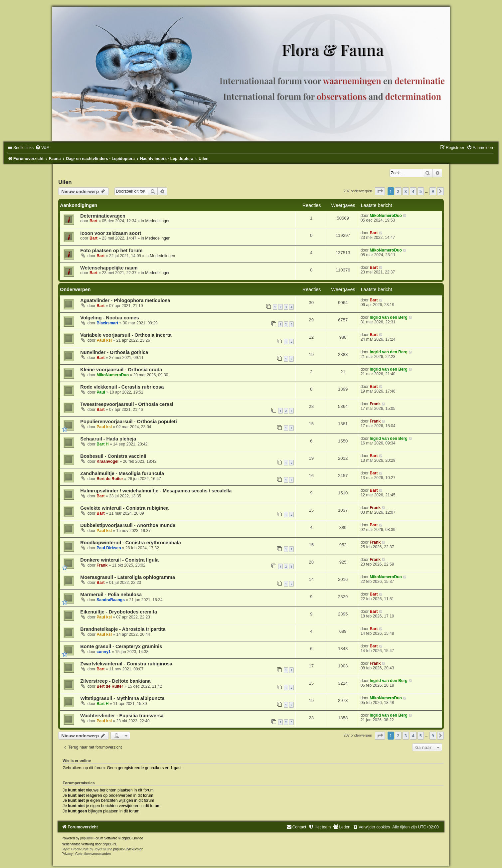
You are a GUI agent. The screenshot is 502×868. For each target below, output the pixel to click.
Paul (101, 392)
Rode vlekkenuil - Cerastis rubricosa (122, 387)
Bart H (102, 444)
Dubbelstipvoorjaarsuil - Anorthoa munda (128, 525)
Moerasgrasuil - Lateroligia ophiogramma (128, 577)
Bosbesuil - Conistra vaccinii (113, 456)
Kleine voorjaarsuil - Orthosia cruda (121, 370)
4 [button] (413, 191)
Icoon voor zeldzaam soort (111, 233)
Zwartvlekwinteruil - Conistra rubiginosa (126, 664)
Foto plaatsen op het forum (111, 251)
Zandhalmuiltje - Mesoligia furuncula (122, 473)
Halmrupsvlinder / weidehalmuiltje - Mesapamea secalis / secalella (156, 491)
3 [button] (406, 191)
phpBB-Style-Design (128, 849)
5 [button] (421, 191)
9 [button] (433, 191)
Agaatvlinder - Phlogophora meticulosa (125, 300)
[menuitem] (42, 148)
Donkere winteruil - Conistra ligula (119, 560)
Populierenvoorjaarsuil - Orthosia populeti (128, 422)
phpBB (85, 838)
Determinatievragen (103, 216)
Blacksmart (107, 323)
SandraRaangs (111, 600)
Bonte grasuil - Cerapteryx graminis (121, 646)
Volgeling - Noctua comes (109, 318)
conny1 (103, 652)
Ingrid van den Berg (389, 317)
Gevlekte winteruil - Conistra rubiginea (124, 508)
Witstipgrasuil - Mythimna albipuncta (122, 698)
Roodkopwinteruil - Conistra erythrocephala (130, 543)
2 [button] (398, 191)
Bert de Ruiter (110, 479)
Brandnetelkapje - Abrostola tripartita (123, 629)
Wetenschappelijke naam (109, 268)
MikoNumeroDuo (386, 216)
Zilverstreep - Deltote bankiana (115, 681)
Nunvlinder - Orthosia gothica (114, 352)
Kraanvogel (107, 461)
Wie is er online (77, 761)
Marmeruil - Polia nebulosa (111, 595)
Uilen (65, 182)
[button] (380, 191)
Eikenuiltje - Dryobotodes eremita (119, 612)
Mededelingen (158, 221)
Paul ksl (104, 340)
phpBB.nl (109, 844)
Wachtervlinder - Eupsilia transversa (122, 716)
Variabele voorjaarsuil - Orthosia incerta (126, 335)
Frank (375, 404)
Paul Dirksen (109, 548)
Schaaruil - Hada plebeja (108, 439)
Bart (93, 221)
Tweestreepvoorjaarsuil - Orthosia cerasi (127, 404)
